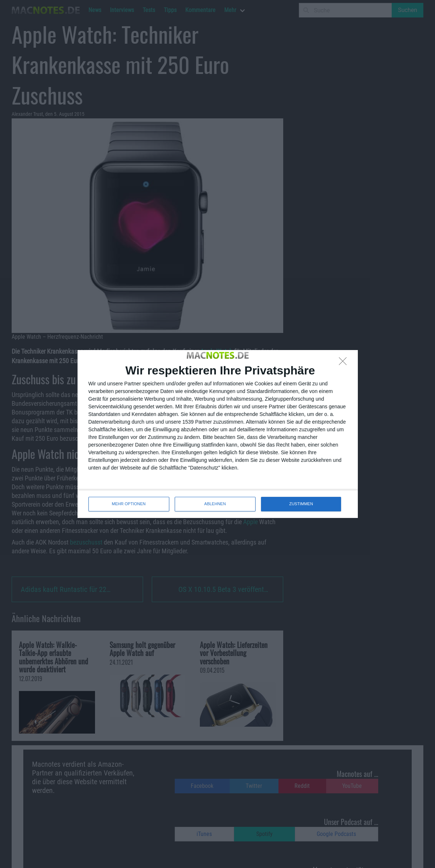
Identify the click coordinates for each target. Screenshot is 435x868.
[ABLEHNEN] (345, 363)
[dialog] (218, 434)
